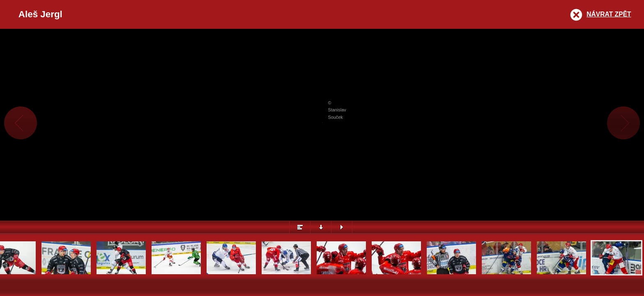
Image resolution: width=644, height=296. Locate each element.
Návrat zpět (609, 14)
